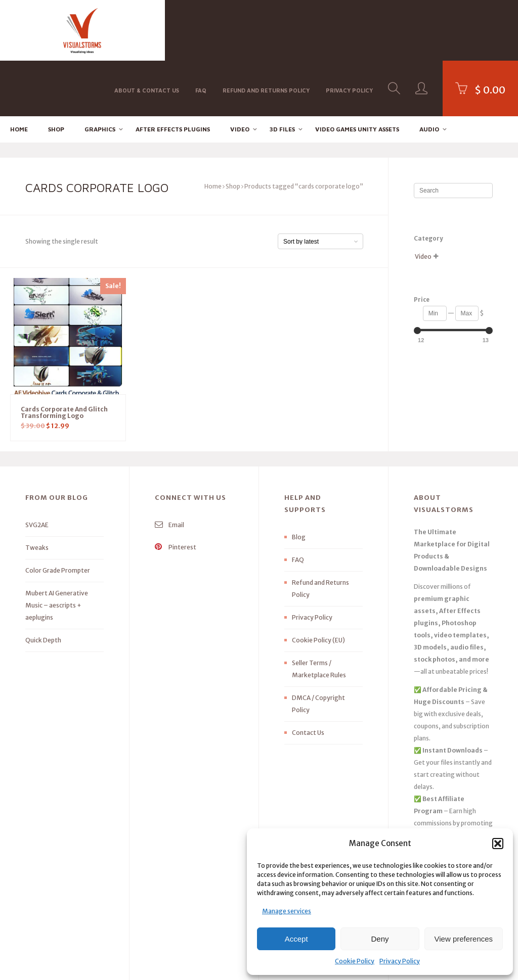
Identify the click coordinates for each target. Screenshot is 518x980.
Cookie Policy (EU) (318, 585)
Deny (380, 939)
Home (19, 74)
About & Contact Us (147, 30)
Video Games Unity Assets (357, 74)
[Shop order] (320, 186)
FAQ (201, 30)
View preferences (464, 939)
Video (240, 74)
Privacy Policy (400, 961)
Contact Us (308, 677)
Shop (56, 74)
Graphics (100, 74)
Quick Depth (43, 585)
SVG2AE (37, 469)
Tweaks (37, 492)
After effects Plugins (173, 74)
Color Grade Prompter (58, 515)
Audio (429, 74)
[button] (498, 844)
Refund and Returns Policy (266, 30)
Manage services (287, 911)
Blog (299, 481)
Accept (296, 939)
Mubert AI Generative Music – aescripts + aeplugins (57, 550)
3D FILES (282, 74)
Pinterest (176, 492)
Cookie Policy (355, 961)
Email (169, 469)
